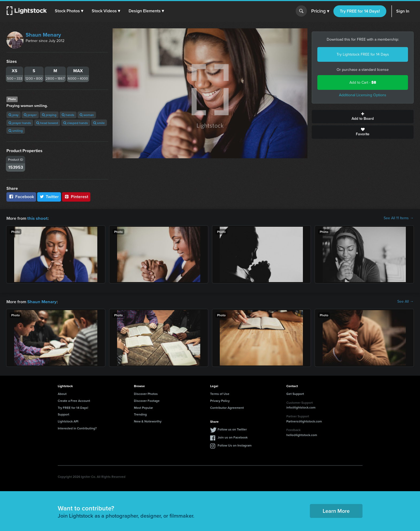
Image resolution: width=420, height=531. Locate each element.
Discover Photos (146, 393)
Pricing (320, 11)
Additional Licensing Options (363, 95)
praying (49, 115)
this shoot (37, 218)
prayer (30, 115)
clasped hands (76, 123)
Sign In (403, 11)
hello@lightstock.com (302, 434)
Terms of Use (220, 393)
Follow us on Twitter (232, 429)
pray (14, 115)
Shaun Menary (43, 35)
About (62, 393)
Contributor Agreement (227, 407)
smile (99, 123)
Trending (140, 414)
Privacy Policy (220, 400)
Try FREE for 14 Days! (360, 11)
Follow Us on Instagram (235, 445)
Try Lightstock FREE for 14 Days (363, 54)
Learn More (336, 510)
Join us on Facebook (233, 437)
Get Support (295, 393)
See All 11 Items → (399, 218)
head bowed (47, 123)
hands (68, 115)
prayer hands (20, 123)
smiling (16, 131)
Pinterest (76, 197)
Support (63, 414)
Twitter (49, 197)
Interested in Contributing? (77, 428)
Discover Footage (147, 400)
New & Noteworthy (148, 421)
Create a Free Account (74, 400)
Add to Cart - (363, 82)
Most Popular (143, 407)
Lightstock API (68, 421)
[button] (69, 11)
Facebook (21, 197)
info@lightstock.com (301, 407)
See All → (405, 301)
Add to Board (363, 117)
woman (87, 115)
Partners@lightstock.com (304, 421)
